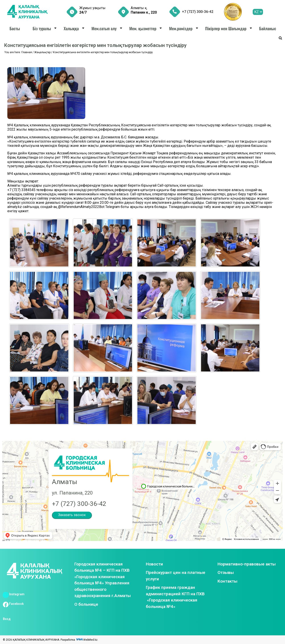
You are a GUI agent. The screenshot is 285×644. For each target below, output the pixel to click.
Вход (7, 619)
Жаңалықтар (42, 52)
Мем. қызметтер (143, 28)
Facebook (13, 604)
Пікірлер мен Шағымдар (226, 28)
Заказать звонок (72, 515)
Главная (27, 52)
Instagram (14, 594)
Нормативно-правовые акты (247, 564)
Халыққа (71, 28)
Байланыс (268, 28)
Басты (15, 28)
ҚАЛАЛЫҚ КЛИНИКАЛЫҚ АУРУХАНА (33, 12)
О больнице (86, 604)
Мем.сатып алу (104, 28)
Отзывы (226, 572)
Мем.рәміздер (181, 28)
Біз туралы (42, 28)
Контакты (227, 581)
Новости (154, 564)
